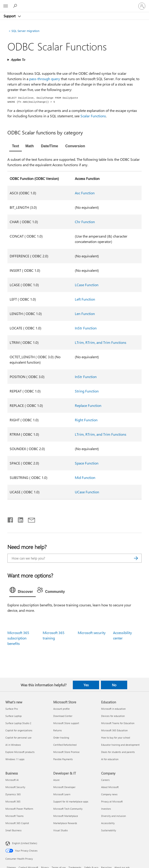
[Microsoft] (74, 3)
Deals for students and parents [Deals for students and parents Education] (118, 752)
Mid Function (85, 477)
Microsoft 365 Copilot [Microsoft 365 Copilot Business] (17, 823)
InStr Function (86, 328)
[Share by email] (29, 519)
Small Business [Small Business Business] (13, 830)
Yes (86, 685)
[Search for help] (16, 6)
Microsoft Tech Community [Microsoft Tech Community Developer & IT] (68, 809)
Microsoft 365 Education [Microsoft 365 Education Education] (114, 730)
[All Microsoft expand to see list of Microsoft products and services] (6, 6)
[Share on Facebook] (11, 519)
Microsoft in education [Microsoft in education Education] (113, 709)
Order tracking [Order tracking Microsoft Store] (61, 738)
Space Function (87, 463)
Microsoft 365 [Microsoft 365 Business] (13, 801)
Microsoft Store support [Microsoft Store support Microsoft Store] (66, 723)
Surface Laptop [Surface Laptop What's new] (13, 716)
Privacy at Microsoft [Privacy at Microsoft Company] (112, 801)
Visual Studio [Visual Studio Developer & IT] (60, 830)
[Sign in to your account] (142, 6)
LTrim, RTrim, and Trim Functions (101, 342)
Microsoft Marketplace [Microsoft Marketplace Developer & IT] (66, 816)
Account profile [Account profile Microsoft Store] (61, 709)
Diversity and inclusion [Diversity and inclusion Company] (113, 816)
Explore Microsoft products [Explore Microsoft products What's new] (20, 752)
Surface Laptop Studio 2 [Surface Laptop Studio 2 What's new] (18, 723)
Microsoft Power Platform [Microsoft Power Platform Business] (19, 809)
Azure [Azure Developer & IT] (56, 780)
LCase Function (87, 285)
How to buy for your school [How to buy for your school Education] (116, 738)
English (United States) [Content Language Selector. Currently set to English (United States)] (25, 843)
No (114, 685)
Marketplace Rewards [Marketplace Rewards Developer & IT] (65, 823)
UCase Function (87, 492)
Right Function (86, 420)
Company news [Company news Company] (109, 794)
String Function (87, 391)
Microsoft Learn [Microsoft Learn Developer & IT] (62, 794)
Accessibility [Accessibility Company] (108, 823)
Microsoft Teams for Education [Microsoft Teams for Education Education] (118, 723)
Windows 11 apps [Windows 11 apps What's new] (15, 759)
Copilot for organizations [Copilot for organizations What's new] (19, 730)
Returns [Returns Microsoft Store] (58, 730)
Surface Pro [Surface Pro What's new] (12, 709)
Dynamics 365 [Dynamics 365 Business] (13, 794)
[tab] (16, 147)
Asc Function (85, 193)
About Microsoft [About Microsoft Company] (110, 787)
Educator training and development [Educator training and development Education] (120, 745)
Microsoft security (92, 633)
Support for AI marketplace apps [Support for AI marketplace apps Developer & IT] (71, 801)
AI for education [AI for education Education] (110, 759)
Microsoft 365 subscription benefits (18, 638)
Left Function (85, 299)
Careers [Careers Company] (105, 780)
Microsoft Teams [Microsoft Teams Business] (14, 816)
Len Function (85, 314)
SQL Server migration (24, 31)
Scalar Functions (93, 116)
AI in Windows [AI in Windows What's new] (13, 745)
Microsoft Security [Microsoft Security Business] (15, 787)
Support (10, 16)
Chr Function (85, 222)
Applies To (18, 60)
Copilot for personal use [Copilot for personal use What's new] (18, 738)
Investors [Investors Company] (106, 809)
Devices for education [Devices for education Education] (113, 716)
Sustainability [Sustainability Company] (109, 830)
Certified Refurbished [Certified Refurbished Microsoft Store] (65, 745)
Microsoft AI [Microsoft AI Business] (12, 780)
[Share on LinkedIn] (19, 519)
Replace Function (88, 405)
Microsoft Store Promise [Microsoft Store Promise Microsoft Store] (66, 752)
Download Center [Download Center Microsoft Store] (63, 716)
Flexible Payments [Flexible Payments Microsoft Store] (63, 759)
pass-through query (45, 79)
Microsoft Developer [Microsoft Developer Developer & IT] (64, 787)
